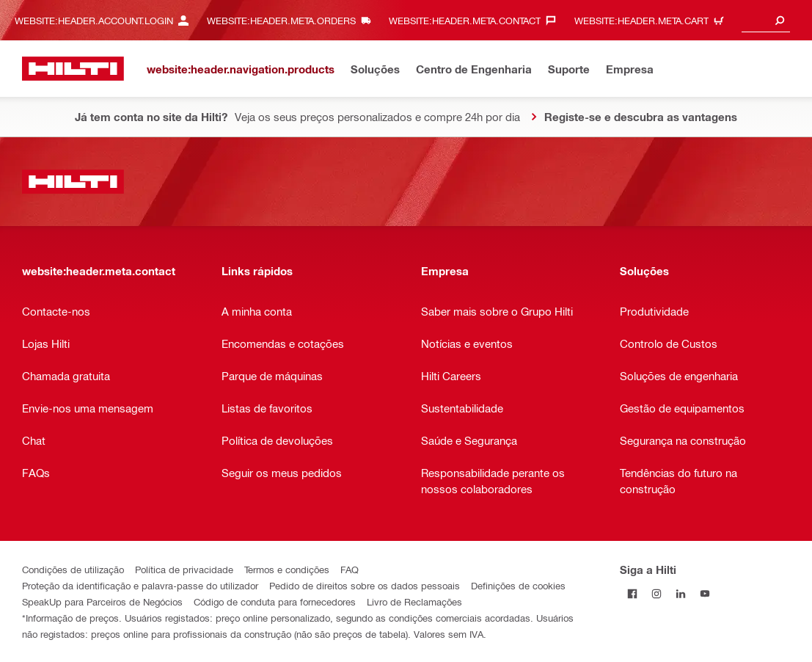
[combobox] (766, 20)
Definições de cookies (518, 585)
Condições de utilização (73, 569)
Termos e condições (287, 569)
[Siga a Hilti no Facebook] (632, 593)
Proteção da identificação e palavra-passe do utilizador (140, 585)
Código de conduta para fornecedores (275, 601)
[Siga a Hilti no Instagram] (656, 593)
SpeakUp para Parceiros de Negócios (102, 601)
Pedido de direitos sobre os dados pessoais (365, 585)
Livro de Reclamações (414, 601)
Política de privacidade (184, 569)
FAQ (350, 569)
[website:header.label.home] (73, 69)
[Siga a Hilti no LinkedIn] (680, 593)
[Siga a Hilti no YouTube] (705, 593)
